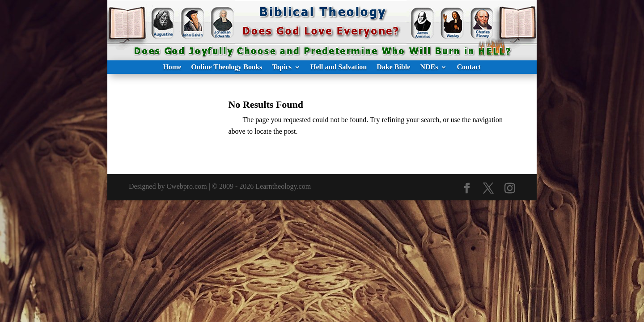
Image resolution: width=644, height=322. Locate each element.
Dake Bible (393, 67)
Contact (469, 67)
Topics (282, 67)
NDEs (429, 67)
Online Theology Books (227, 67)
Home (172, 67)
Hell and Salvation (339, 67)
